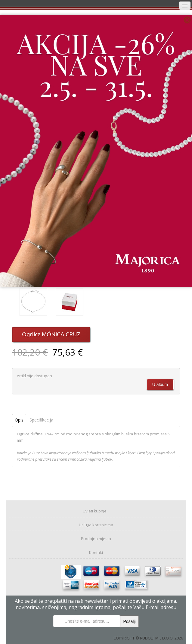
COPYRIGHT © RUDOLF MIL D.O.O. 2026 (148, 638)
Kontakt (96, 552)
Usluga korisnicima (96, 525)
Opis (19, 420)
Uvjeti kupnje (95, 511)
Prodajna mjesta (96, 539)
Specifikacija (41, 420)
